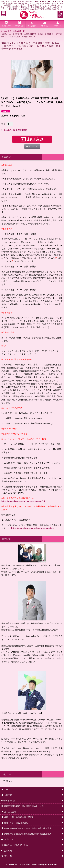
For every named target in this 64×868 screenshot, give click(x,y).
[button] (4, 14)
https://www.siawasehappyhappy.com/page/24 (23, 501)
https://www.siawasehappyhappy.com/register (33, 528)
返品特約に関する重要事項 (14, 130)
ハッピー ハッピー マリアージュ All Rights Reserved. (33, 864)
